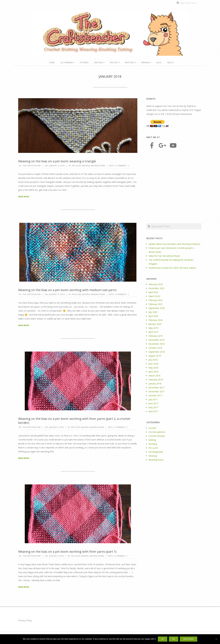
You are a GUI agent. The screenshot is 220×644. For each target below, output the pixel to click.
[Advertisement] (174, 186)
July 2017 (153, 399)
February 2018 (156, 380)
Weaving (145, 63)
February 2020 (156, 320)
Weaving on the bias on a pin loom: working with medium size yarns (67, 290)
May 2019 (153, 328)
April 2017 (153, 411)
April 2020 (153, 316)
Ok (163, 639)
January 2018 (155, 384)
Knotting (130, 63)
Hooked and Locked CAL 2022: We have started (172, 268)
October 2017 (155, 395)
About (170, 63)
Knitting (98, 63)
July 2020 (153, 312)
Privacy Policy (25, 620)
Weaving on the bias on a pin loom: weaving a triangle (57, 161)
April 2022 (153, 292)
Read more (188, 639)
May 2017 (153, 407)
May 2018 (153, 368)
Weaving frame (98, 166)
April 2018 (153, 372)
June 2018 (153, 364)
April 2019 (153, 332)
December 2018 (156, 340)
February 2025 (156, 284)
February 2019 (156, 336)
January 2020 (155, 324)
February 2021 (156, 304)
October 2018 (155, 348)
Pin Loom (76, 166)
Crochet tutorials (157, 436)
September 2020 (157, 308)
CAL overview (66, 63)
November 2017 (157, 391)
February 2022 (156, 300)
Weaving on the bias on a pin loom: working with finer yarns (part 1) (67, 552)
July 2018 (153, 360)
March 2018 (154, 376)
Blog (159, 63)
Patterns (84, 63)
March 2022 (154, 296)
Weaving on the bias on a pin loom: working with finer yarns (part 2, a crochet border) (74, 421)
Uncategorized (156, 452)
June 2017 (153, 403)
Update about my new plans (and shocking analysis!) (174, 244)
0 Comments (121, 294)
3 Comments (121, 166)
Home (52, 63)
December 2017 (156, 388)
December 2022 (156, 288)
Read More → (25, 197)
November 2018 (157, 344)
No (174, 639)
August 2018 (155, 356)
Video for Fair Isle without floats (164, 256)
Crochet (114, 63)
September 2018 (157, 352)
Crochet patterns (157, 432)
